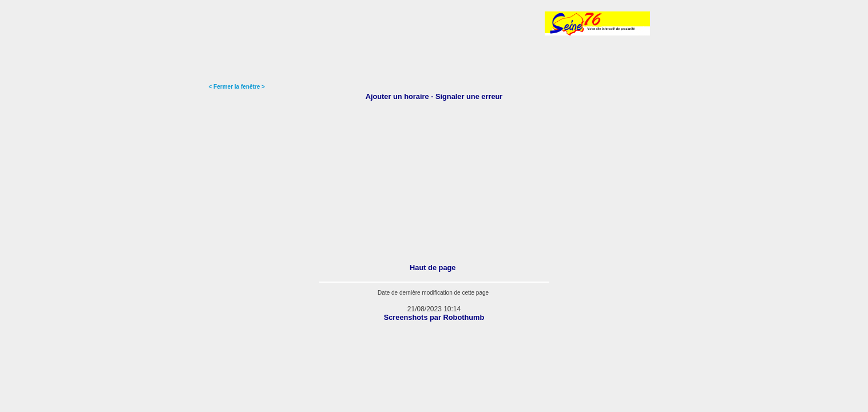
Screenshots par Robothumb (434, 317)
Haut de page (433, 268)
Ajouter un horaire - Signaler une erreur (434, 96)
